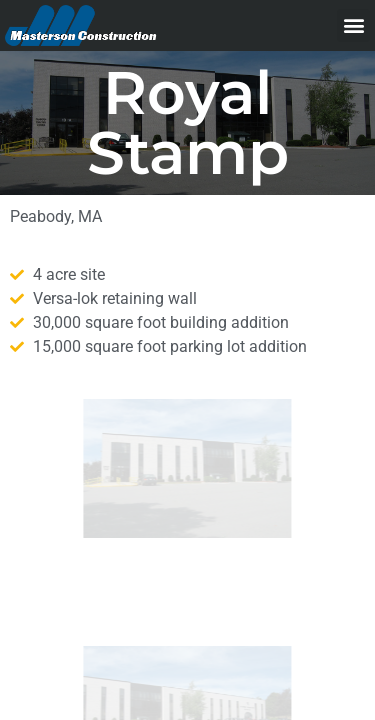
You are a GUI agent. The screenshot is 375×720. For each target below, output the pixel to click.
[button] (353, 25)
